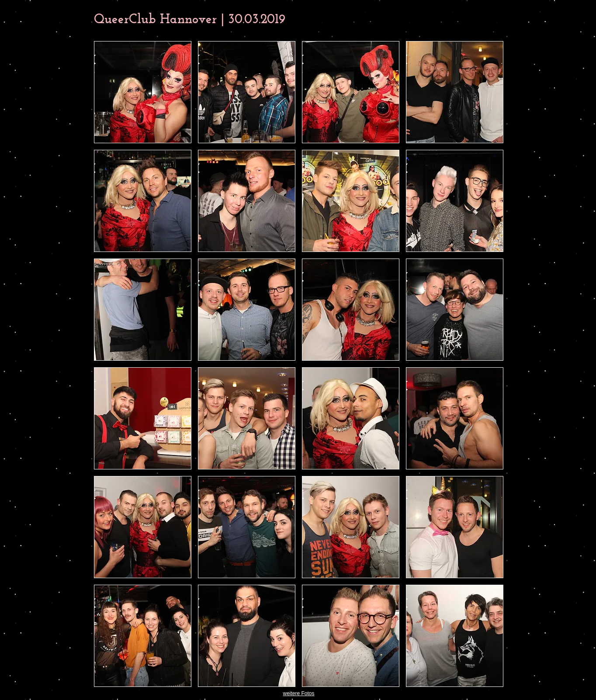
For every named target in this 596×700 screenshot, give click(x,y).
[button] (143, 92)
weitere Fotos (298, 693)
